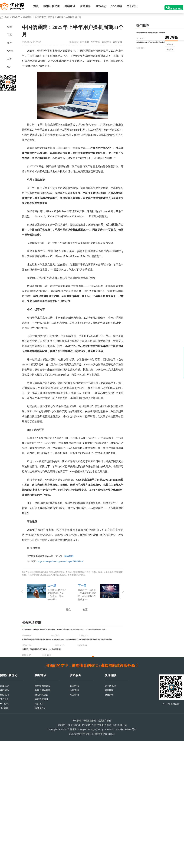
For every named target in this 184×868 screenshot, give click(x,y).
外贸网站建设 (42, 822)
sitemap (111, 861)
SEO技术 (95, 42)
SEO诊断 (4, 835)
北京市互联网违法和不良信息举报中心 (88, 861)
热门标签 (143, 72)
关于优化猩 (110, 813)
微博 (10, 43)
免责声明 (109, 822)
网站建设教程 (90, 848)
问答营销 (74, 822)
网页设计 (39, 831)
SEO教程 (77, 848)
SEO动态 (101, 6)
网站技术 (106, 42)
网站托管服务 (42, 826)
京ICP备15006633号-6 (126, 857)
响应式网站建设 (43, 817)
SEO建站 (116, 6)
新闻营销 (74, 813)
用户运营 (161, 80)
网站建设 (70, 6)
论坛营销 (74, 817)
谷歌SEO (4, 817)
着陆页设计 (40, 835)
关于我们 (132, 6)
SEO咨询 (4, 831)
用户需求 (144, 80)
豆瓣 (10, 59)
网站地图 (109, 817)
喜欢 (68, 609)
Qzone (10, 51)
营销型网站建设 (43, 813)
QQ (9, 67)
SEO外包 (4, 826)
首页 (36, 6)
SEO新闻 (85, 42)
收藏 (85, 609)
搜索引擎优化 (52, 6)
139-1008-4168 (171, 6)
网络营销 (27, 17)
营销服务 (85, 6)
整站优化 (4, 822)
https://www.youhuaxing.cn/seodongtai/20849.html (61, 561)
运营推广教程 (105, 848)
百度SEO (4, 813)
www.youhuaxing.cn (87, 857)
